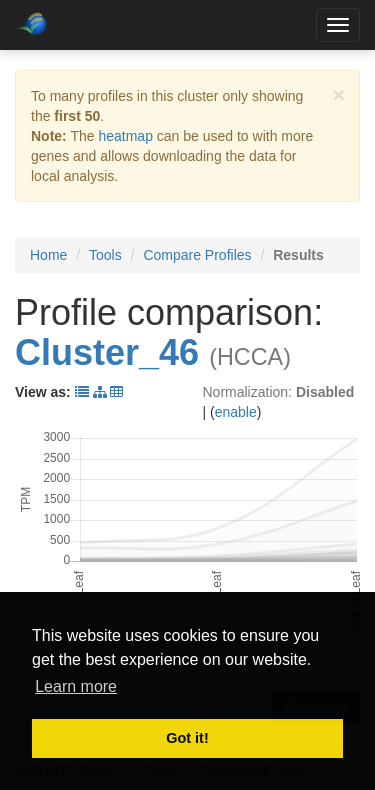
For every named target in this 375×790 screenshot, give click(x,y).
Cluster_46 (107, 352)
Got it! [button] (187, 738)
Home (48, 255)
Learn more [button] (76, 686)
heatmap (125, 136)
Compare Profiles (197, 255)
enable (236, 412)
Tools (105, 255)
